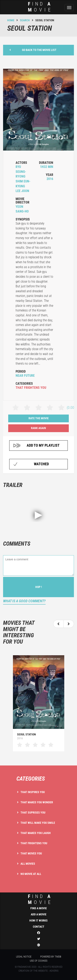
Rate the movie (39, 418)
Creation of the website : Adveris (38, 971)
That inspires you (33, 792)
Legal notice (24, 957)
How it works (38, 920)
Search (25, 20)
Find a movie (39, 908)
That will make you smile (38, 823)
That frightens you (34, 843)
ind (37, 899)
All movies (28, 864)
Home (11, 20)
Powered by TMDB (51, 957)
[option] (38, 703)
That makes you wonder (37, 802)
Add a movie (39, 914)
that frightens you (31, 388)
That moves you (31, 853)
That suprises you (33, 813)
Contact (39, 927)
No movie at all (31, 874)
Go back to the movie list (33, 50)
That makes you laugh (36, 833)
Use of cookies (39, 961)
